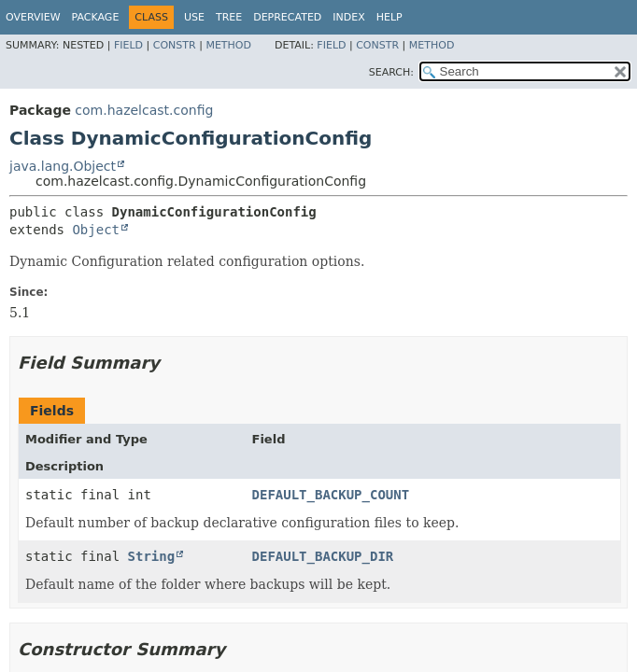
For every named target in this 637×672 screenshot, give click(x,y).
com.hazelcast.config (144, 110)
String (152, 556)
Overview (33, 17)
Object (96, 230)
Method (228, 45)
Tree (229, 17)
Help (389, 17)
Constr (175, 45)
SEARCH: (391, 72)
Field (128, 45)
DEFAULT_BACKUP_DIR (323, 556)
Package (96, 17)
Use (194, 17)
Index (348, 17)
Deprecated (287, 17)
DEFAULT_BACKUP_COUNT (331, 495)
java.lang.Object (63, 166)
